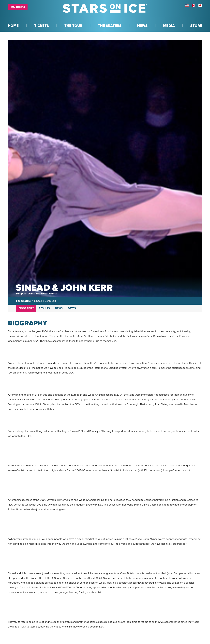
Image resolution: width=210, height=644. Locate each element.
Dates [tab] (72, 308)
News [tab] (59, 308)
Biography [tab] (26, 308)
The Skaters (23, 301)
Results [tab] (44, 308)
